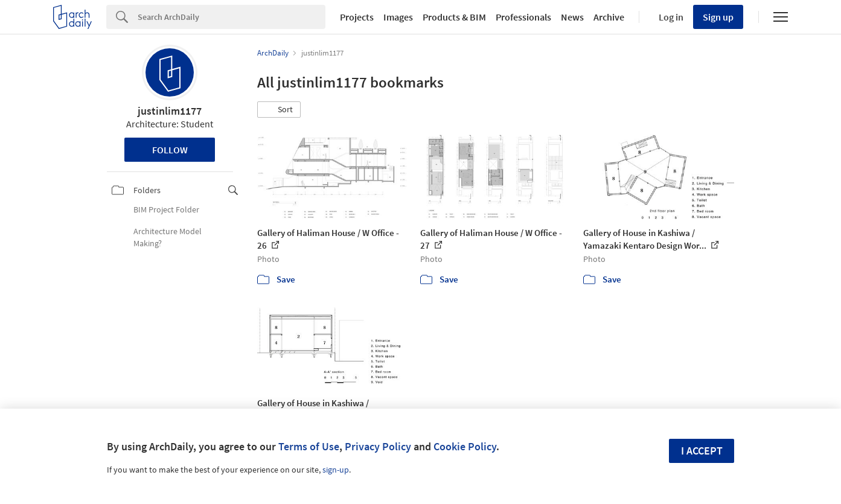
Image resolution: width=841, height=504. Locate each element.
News (572, 17)
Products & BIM (454, 17)
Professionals (523, 17)
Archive (609, 17)
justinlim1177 (170, 111)
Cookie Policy (465, 446)
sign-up (336, 470)
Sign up (718, 17)
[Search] (232, 17)
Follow (170, 150)
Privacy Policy (378, 446)
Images (398, 17)
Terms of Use (309, 446)
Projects (357, 17)
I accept (702, 451)
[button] (279, 110)
